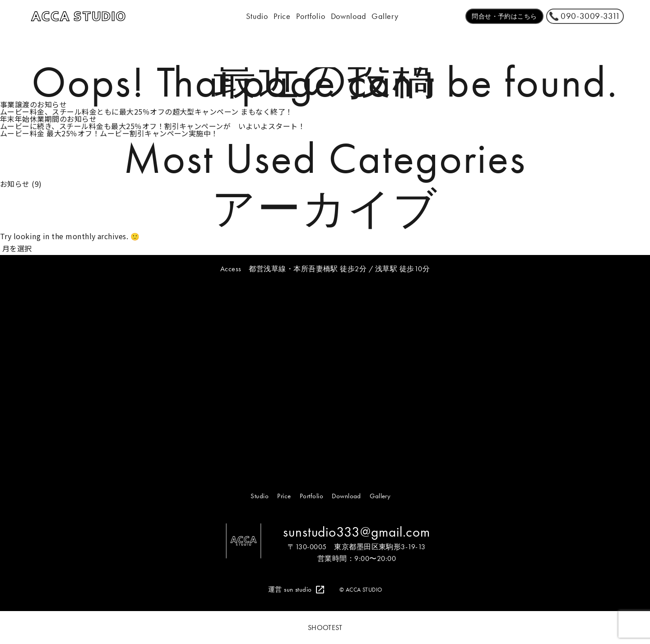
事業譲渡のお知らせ (33, 104)
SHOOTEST (325, 628)
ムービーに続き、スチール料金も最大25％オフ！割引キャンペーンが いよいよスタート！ (153, 126)
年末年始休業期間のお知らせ (48, 119)
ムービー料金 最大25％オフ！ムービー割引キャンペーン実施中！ (109, 133)
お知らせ (15, 184)
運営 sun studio (290, 589)
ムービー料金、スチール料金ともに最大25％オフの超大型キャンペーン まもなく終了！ (146, 111)
